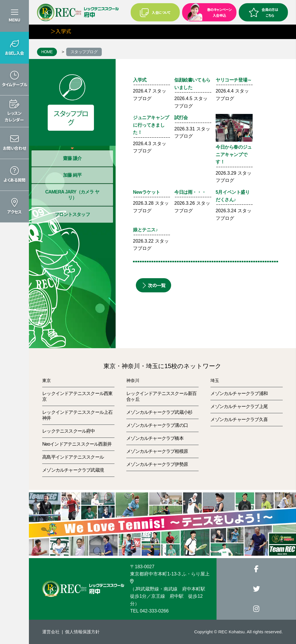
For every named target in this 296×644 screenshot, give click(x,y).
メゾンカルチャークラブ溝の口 (157, 425)
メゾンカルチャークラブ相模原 (157, 451)
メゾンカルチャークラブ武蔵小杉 (159, 412)
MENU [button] (14, 20)
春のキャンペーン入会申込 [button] (207, 12)
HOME (47, 52)
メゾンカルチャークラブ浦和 (239, 393)
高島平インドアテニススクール (73, 457)
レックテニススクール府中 (69, 431)
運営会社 (51, 632)
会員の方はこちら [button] (263, 12)
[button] (14, 48)
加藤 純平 (72, 175)
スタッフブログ (84, 52)
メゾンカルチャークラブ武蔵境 (73, 470)
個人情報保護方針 (82, 632)
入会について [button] (155, 12)
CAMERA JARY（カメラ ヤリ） (72, 195)
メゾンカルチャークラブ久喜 (239, 419)
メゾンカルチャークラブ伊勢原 (157, 464)
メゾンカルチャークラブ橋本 (155, 438)
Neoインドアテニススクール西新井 (77, 444)
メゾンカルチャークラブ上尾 (239, 406)
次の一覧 (153, 285)
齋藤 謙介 (72, 158)
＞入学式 (64, 31)
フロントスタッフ (72, 214)
